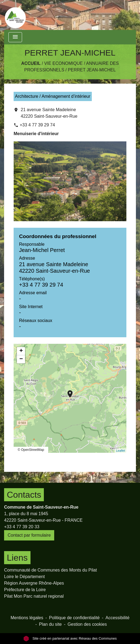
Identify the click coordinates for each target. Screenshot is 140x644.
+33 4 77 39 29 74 (37, 125)
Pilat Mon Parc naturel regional (34, 596)
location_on (67, 391)
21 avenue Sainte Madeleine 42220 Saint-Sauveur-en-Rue (49, 113)
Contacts (24, 495)
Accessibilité (117, 618)
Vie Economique (63, 63)
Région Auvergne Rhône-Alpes (34, 583)
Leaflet (121, 451)
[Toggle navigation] (15, 37)
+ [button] (21, 351)
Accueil (31, 63)
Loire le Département (24, 577)
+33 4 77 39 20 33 (22, 527)
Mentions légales (27, 618)
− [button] (21, 359)
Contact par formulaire (29, 535)
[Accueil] (15, 15)
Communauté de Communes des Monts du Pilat (51, 570)
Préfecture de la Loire (25, 590)
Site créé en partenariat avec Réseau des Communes (70, 638)
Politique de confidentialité (74, 618)
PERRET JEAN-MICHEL (92, 70)
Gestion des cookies (87, 624)
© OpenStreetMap (31, 450)
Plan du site (50, 624)
